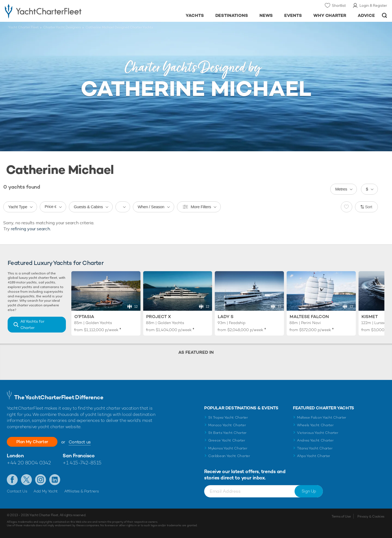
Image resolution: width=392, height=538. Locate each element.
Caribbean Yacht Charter (229, 456)
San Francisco (79, 456)
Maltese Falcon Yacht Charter (322, 417)
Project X (159, 317)
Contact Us (17, 491)
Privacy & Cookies (371, 516)
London (15, 456)
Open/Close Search (385, 15)
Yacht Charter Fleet (23, 27)
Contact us (80, 442)
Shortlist (339, 5)
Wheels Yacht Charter (315, 425)
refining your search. (31, 229)
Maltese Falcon (309, 317)
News (266, 15)
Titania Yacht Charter (315, 448)
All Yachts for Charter (32, 324)
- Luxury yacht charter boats (60, 11)
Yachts (195, 15)
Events (293, 15)
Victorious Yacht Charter (318, 433)
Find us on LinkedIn (55, 480)
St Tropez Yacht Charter (228, 417)
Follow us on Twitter (26, 480)
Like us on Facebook (12, 480)
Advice (366, 15)
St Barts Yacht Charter (227, 433)
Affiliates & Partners (82, 491)
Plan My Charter (33, 442)
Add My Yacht (46, 491)
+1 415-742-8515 (82, 463)
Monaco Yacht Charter (227, 425)
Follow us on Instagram (41, 480)
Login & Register (373, 5)
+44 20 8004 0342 (29, 463)
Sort (369, 207)
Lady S (226, 317)
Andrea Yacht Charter (315, 440)
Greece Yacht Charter (227, 440)
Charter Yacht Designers (62, 27)
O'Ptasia (84, 317)
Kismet (370, 317)
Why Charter (330, 15)
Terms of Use (341, 516)
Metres (341, 189)
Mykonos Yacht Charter (228, 448)
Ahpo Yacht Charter (314, 456)
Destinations (232, 15)
